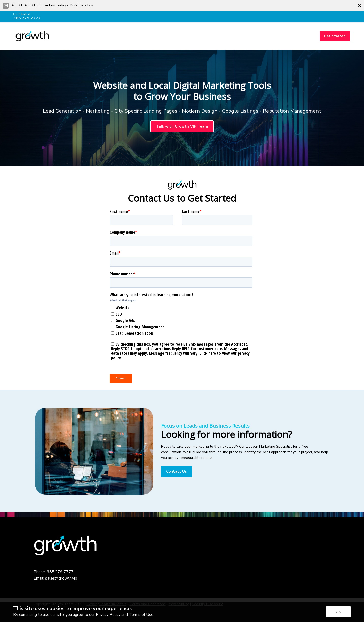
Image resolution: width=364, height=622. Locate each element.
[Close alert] (359, 5)
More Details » (81, 5)
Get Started (335, 36)
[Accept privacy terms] (338, 612)
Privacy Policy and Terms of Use (125, 615)
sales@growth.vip (61, 578)
